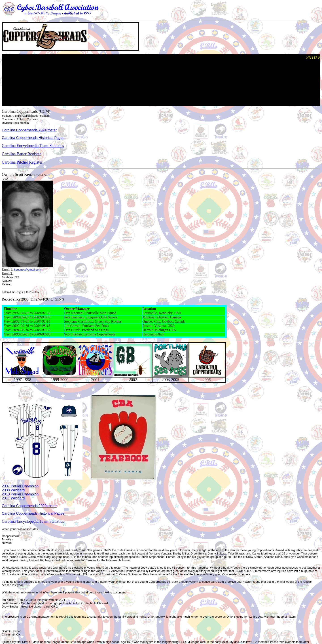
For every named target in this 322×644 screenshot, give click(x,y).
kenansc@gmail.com (28, 270)
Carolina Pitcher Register (22, 162)
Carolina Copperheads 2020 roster (29, 506)
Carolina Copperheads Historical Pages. (34, 138)
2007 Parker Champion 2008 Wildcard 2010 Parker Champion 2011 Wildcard (20, 492)
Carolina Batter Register (21, 154)
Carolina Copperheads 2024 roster (29, 130)
